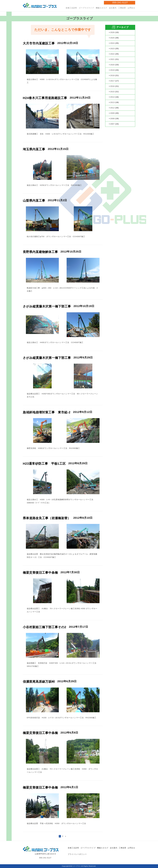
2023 (112, 49)
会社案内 (113, 8)
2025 (112, 38)
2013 (112, 102)
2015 (112, 92)
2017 (112, 81)
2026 (112, 32)
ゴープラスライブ (86, 8)
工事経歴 (122, 8)
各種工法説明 (71, 8)
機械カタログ (101, 8)
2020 (112, 65)
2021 (112, 59)
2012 (112, 108)
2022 (112, 54)
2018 (112, 76)
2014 (112, 97)
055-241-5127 (120, 3)
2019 (112, 70)
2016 (112, 86)
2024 (112, 43)
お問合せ (131, 8)
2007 (112, 124)
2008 (112, 119)
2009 (112, 113)
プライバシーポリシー (77, 854)
